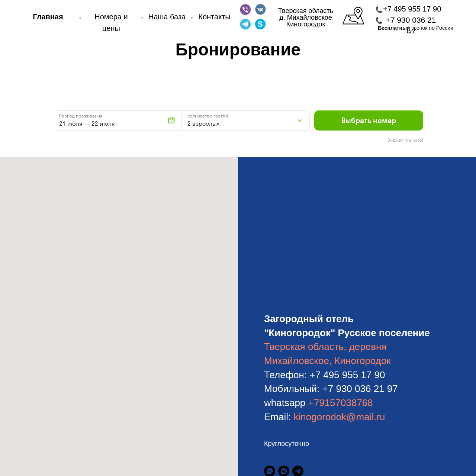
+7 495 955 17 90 (412, 9)
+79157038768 (341, 403)
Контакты (214, 17)
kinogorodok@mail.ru (339, 417)
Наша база (167, 17)
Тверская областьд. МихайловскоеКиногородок (306, 17)
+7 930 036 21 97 (360, 389)
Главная (48, 17)
